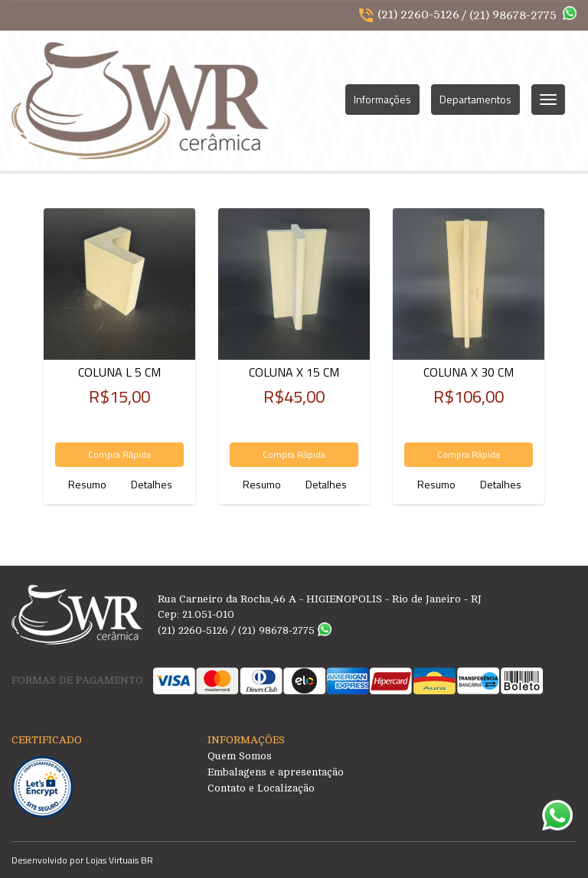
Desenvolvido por (49, 860)
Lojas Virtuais (113, 860)
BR (147, 860)
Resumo (87, 484)
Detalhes (152, 484)
